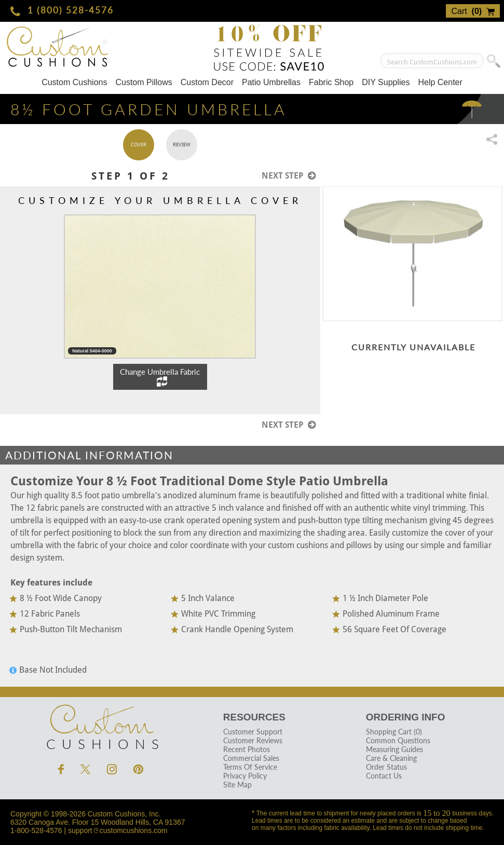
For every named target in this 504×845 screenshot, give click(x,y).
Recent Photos (247, 749)
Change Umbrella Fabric (160, 377)
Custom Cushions (74, 82)
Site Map (237, 785)
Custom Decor (207, 82)
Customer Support (253, 732)
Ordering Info (406, 717)
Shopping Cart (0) (394, 732)
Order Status (386, 767)
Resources (254, 717)
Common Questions (398, 740)
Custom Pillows (144, 82)
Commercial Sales (251, 758)
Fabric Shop (331, 82)
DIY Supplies (386, 82)
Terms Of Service (250, 767)
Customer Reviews (253, 740)
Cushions (101, 725)
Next (289, 175)
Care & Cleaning (391, 758)
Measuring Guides (394, 749)
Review (182, 145)
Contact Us (384, 776)
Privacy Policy (245, 776)
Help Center (440, 82)
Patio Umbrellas (271, 82)
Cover (139, 145)
